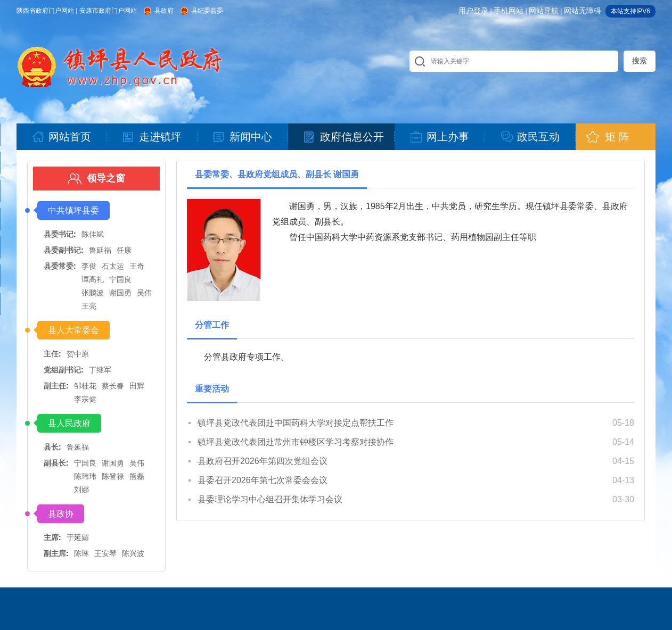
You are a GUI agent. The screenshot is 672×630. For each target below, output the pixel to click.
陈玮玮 (85, 476)
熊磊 (137, 476)
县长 (51, 447)
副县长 (55, 463)
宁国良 (120, 279)
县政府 (164, 11)
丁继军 (100, 370)
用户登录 (473, 11)
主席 (51, 537)
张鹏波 (93, 293)
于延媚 (78, 537)
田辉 (137, 386)
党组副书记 (62, 370)
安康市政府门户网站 (108, 11)
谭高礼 (93, 279)
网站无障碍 (583, 11)
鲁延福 (100, 250)
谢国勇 (120, 293)
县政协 (61, 514)
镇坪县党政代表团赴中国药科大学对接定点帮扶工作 (296, 423)
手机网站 (509, 11)
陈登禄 (113, 476)
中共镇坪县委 (73, 210)
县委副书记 (62, 250)
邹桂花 (85, 386)
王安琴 (105, 553)
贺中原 (78, 354)
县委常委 (59, 266)
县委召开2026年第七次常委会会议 (263, 480)
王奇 (137, 266)
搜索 (640, 61)
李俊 (89, 266)
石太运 (113, 266)
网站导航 (544, 11)
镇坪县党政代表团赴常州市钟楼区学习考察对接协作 (296, 442)
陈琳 (81, 553)
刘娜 (81, 490)
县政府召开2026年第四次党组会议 (263, 461)
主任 (51, 354)
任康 (124, 250)
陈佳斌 (93, 234)
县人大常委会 (73, 330)
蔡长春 (113, 386)
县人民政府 (69, 423)
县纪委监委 (207, 11)
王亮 (89, 306)
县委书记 (59, 234)
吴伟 (144, 293)
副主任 (55, 386)
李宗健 (85, 399)
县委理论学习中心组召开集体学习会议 (270, 499)
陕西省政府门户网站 (45, 11)
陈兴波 (133, 553)
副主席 (55, 553)
